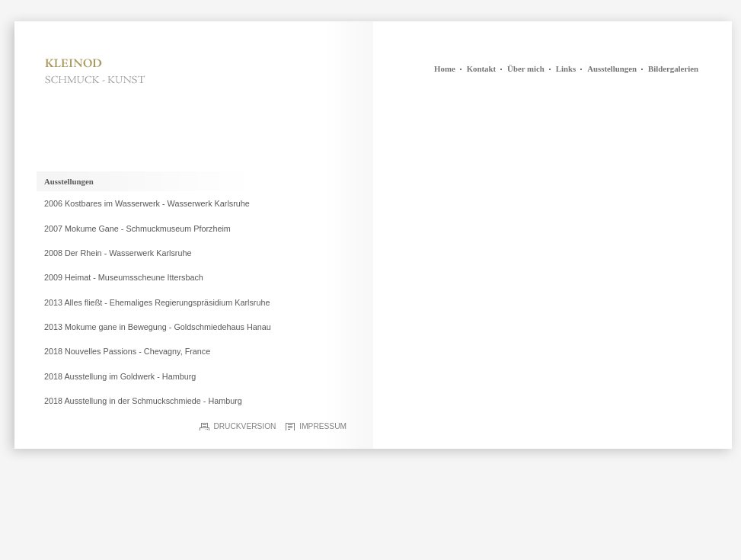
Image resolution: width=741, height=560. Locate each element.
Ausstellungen (612, 69)
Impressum (323, 426)
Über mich (526, 69)
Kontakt (481, 69)
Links (566, 69)
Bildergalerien (673, 69)
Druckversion (244, 426)
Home (445, 69)
